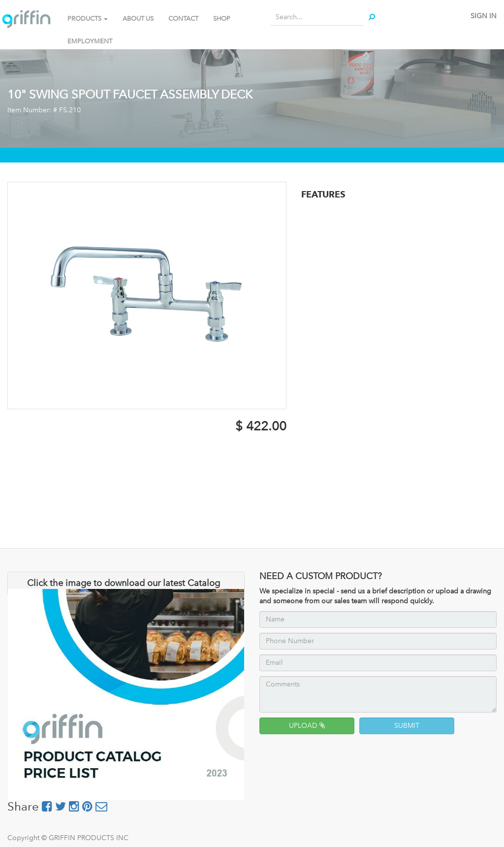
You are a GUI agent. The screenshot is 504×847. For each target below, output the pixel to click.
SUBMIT (407, 726)
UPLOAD (307, 726)
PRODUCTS (88, 18)
